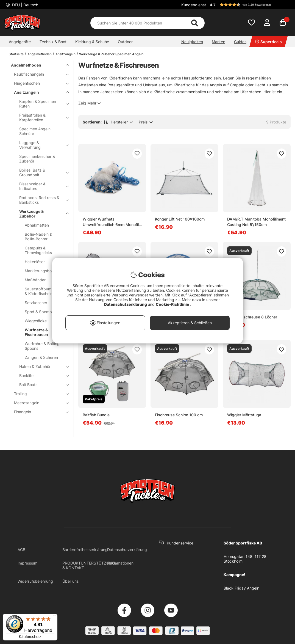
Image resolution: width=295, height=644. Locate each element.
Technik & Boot (53, 42)
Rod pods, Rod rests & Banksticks (41, 200)
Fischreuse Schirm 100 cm (179, 415)
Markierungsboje (40, 271)
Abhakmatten (37, 225)
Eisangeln (38, 412)
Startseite (16, 54)
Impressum (27, 563)
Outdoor (125, 42)
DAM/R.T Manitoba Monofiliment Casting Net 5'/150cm (256, 222)
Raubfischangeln (38, 74)
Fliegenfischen (38, 83)
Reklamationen (120, 563)
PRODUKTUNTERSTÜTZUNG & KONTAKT (89, 565)
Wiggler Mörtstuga (244, 415)
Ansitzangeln (66, 54)
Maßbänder (35, 280)
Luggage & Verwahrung (41, 145)
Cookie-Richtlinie (173, 304)
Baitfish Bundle (96, 415)
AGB (21, 550)
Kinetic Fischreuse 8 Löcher (252, 317)
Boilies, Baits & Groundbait (41, 172)
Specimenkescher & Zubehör (37, 159)
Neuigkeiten (192, 42)
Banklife (41, 375)
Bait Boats (41, 385)
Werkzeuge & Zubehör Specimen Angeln (111, 54)
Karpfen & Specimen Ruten (41, 104)
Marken (219, 42)
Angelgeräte (20, 42)
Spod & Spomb (38, 312)
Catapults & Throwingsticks (38, 250)
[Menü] (54, 617)
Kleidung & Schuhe (92, 42)
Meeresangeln (38, 403)
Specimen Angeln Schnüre (35, 131)
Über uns (70, 581)
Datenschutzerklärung (127, 550)
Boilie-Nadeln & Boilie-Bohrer (38, 236)
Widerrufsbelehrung (35, 581)
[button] (249, 5)
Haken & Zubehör (41, 366)
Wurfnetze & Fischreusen (36, 332)
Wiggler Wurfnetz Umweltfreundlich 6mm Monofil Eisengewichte (111, 222)
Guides (240, 42)
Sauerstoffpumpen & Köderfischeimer (41, 291)
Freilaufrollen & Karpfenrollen (41, 117)
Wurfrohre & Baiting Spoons (42, 346)
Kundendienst (194, 5)
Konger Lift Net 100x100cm (180, 219)
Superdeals (268, 42)
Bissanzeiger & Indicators (41, 186)
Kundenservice (180, 543)
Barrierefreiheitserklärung (85, 550)
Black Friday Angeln (241, 588)
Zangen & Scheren (41, 357)
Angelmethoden (40, 54)
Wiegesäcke (36, 321)
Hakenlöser (35, 262)
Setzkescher (36, 303)
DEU (25, 5)
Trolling (38, 394)
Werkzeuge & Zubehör (41, 214)
